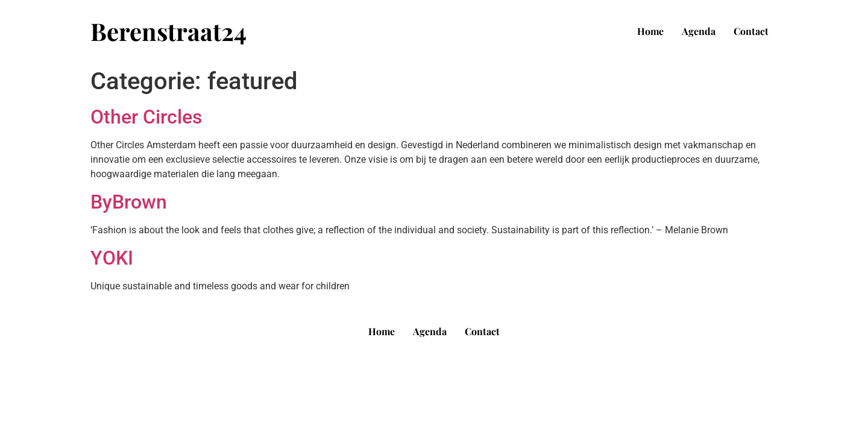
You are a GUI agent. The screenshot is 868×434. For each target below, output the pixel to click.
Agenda (699, 31)
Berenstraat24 (168, 31)
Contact (751, 31)
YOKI (112, 258)
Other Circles (146, 117)
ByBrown (129, 202)
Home (650, 31)
